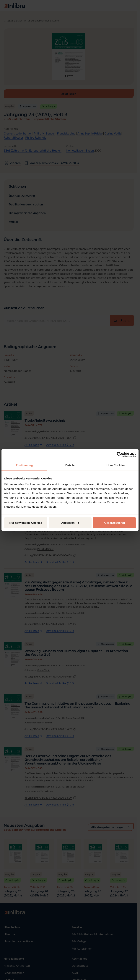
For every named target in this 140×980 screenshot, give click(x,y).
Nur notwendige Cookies (26, 523)
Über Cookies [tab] (116, 465)
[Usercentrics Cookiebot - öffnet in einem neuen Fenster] (119, 455)
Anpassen (70, 523)
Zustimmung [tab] (24, 465)
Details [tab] (70, 465)
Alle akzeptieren (114, 523)
